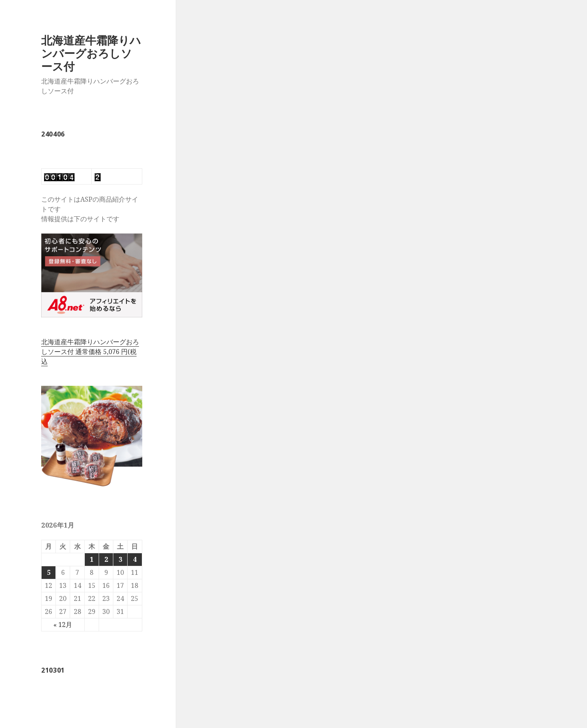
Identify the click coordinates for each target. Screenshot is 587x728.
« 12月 (63, 625)
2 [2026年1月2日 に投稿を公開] (106, 559)
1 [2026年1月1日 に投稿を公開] (92, 559)
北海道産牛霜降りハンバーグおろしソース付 (91, 53)
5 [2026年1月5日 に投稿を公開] (49, 572)
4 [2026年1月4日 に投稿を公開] (135, 559)
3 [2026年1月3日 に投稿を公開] (120, 559)
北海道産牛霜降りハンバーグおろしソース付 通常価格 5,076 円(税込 (90, 352)
